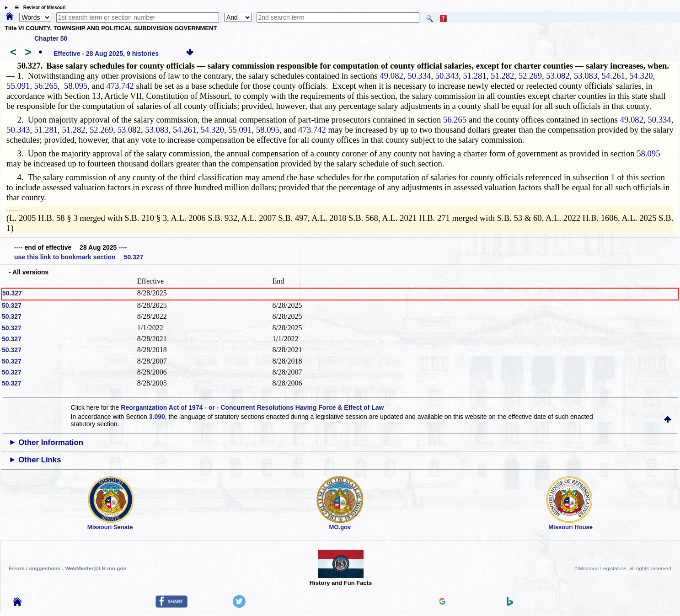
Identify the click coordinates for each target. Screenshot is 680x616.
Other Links (40, 460)
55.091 (18, 86)
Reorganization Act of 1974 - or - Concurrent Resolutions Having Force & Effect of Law (252, 407)
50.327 (12, 293)
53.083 (586, 76)
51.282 (502, 76)
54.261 (613, 76)
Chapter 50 (51, 38)
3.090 (157, 417)
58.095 (76, 86)
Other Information (51, 442)
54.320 (641, 76)
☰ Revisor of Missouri (38, 8)
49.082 (391, 76)
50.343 (447, 76)
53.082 (558, 76)
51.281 (474, 76)
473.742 (120, 86)
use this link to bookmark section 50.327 (79, 257)
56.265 (46, 86)
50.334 (419, 76)
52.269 (530, 76)
